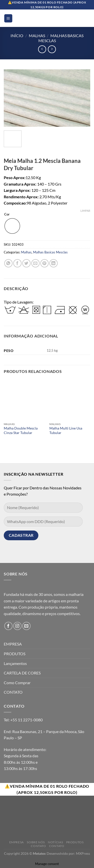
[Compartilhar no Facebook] (17, 263)
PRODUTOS (15, 654)
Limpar (85, 211)
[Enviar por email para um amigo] (35, 263)
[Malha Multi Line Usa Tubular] (70, 400)
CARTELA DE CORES (22, 673)
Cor (7, 215)
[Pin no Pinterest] (44, 263)
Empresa (17, 842)
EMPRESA (13, 644)
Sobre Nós (36, 842)
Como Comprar (17, 683)
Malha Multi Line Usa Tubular (66, 431)
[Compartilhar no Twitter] (26, 263)
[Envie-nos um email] (26, 626)
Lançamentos (15, 663)
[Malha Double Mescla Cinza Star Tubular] (24, 400)
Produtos (75, 842)
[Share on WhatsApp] (8, 263)
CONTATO (13, 692)
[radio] (12, 226)
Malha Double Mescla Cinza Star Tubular (21, 431)
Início (17, 36)
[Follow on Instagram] (17, 626)
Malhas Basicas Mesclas (50, 252)
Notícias (55, 842)
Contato (38, 846)
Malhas (37, 36)
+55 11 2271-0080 (26, 720)
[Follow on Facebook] (8, 626)
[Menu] (8, 18)
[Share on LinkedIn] (54, 263)
